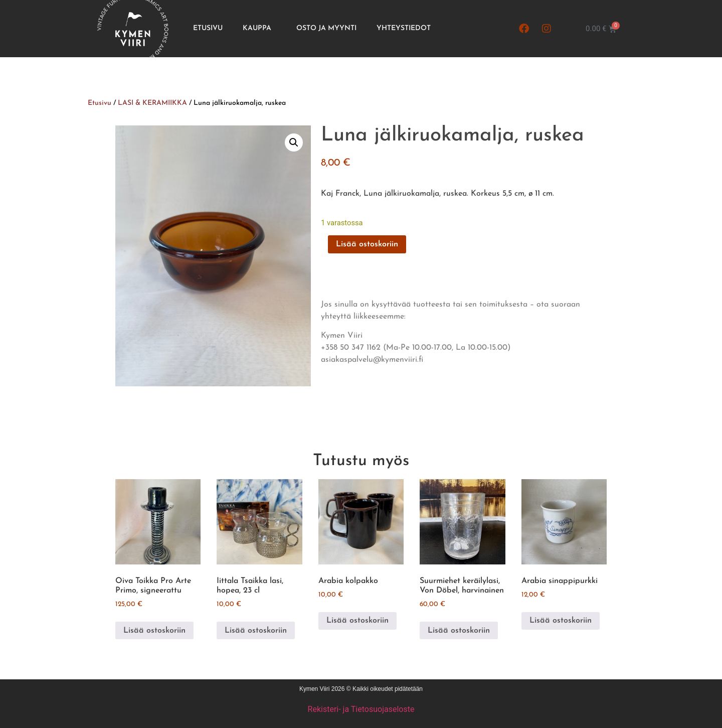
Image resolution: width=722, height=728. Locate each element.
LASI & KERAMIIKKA (152, 103)
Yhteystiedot (404, 28)
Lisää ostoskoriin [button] (154, 631)
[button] (294, 142)
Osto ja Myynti (326, 28)
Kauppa (259, 29)
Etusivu (208, 28)
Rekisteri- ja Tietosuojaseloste (361, 709)
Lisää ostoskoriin (367, 244)
